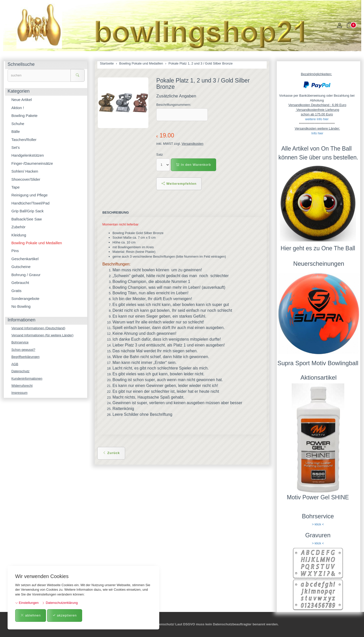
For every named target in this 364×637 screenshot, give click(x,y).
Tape (16, 187)
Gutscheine (21, 267)
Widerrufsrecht (22, 386)
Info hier (317, 133)
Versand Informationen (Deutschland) (39, 328)
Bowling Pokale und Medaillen (37, 243)
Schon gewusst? (23, 350)
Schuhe (18, 124)
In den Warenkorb (194, 165)
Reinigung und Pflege (29, 195)
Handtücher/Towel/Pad (30, 203)
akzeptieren (65, 615)
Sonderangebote (25, 299)
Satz (160, 155)
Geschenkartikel (25, 259)
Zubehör (18, 227)
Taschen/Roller (24, 140)
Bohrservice (20, 343)
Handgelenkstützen (28, 155)
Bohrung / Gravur (26, 275)
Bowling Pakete (24, 116)
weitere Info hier (317, 119)
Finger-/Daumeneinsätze (32, 163)
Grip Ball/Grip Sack (28, 211)
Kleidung (19, 235)
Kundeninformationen (27, 378)
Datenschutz (20, 371)
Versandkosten (193, 144)
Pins (15, 251)
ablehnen (31, 615)
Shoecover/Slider (26, 179)
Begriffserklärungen (26, 357)
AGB (15, 364)
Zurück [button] (111, 453)
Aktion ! (18, 108)
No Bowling (21, 306)
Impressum (19, 393)
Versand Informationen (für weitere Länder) (43, 335)
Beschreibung (116, 212)
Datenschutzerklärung (60, 603)
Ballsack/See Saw (27, 219)
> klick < (318, 524)
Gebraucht (20, 283)
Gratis (16, 291)
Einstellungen (27, 603)
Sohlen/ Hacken (25, 171)
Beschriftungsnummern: (174, 105)
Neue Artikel (22, 100)
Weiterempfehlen (179, 184)
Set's (16, 147)
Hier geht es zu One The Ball (318, 248)
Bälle (16, 131)
